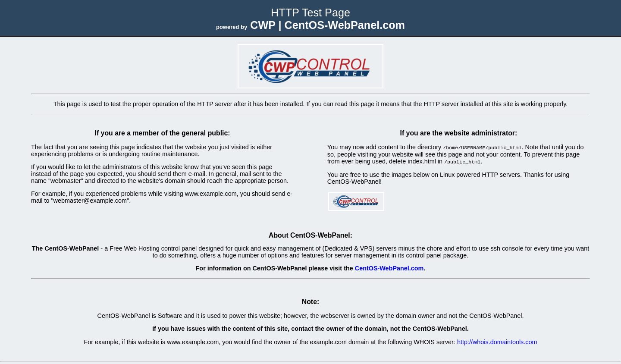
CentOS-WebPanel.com (389, 267)
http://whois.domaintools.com (497, 341)
